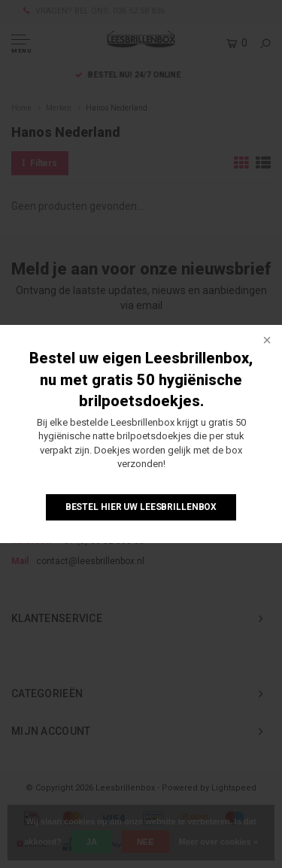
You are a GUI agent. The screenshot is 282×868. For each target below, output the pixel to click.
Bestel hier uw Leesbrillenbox (141, 507)
